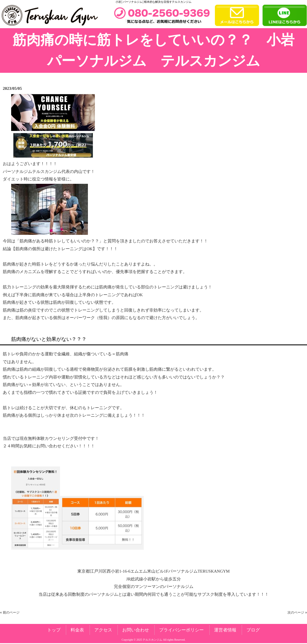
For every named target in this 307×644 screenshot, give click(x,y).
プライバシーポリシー (181, 630)
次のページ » (297, 612)
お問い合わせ (136, 630)
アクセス (103, 630)
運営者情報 (225, 630)
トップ (54, 630)
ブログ (253, 630)
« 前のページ (10, 612)
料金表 (77, 630)
